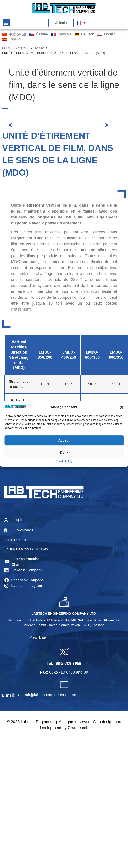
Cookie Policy (64, 462)
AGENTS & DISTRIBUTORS (27, 549)
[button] (121, 407)
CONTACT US (17, 540)
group (39, 48)
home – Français (15, 48)
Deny (64, 453)
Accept (64, 440)
